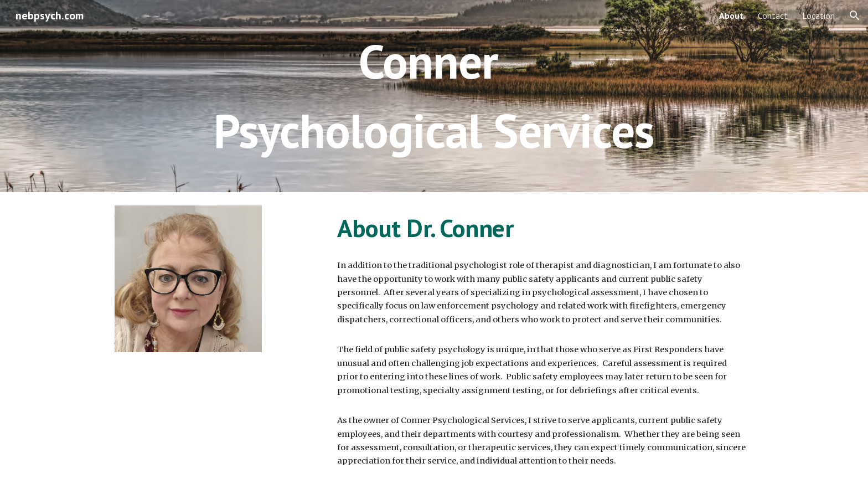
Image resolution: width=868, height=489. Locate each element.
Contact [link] (773, 16)
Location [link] (818, 16)
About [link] (731, 16)
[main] (434, 96)
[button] (855, 16)
